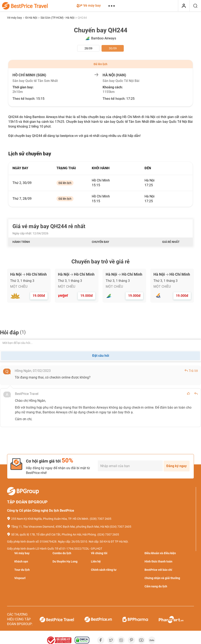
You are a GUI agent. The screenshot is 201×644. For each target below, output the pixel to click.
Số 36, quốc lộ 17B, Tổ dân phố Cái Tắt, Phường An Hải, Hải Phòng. (54, 534)
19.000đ (39, 296)
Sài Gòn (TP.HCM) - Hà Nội (58, 18)
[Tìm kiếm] (195, 6)
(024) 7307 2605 (120, 527)
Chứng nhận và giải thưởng (162, 578)
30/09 (113, 48)
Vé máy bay (89, 5)
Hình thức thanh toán (158, 561)
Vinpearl (20, 578)
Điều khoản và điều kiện (160, 553)
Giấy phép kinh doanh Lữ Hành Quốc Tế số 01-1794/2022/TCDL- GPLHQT (55, 549)
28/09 (88, 48)
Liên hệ (96, 561)
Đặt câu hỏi (101, 356)
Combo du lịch (62, 553)
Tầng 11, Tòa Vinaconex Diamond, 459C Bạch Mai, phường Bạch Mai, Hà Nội (60, 527)
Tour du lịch (22, 570)
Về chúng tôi (99, 553)
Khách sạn (21, 561)
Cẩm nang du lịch (156, 586)
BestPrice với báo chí (158, 570)
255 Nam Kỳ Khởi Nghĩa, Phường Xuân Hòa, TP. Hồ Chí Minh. (50, 519)
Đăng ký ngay (176, 466)
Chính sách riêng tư (104, 570)
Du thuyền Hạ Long (65, 561)
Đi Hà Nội (32, 18)
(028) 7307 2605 (100, 519)
